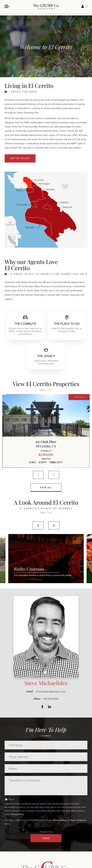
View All (46, 488)
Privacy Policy (17, 814)
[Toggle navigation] (7, 7)
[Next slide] (54, 525)
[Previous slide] (38, 525)
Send (46, 838)
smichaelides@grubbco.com (51, 691)
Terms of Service (78, 820)
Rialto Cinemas (43, 572)
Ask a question (87, 8)
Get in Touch (20, 158)
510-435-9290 (51, 699)
